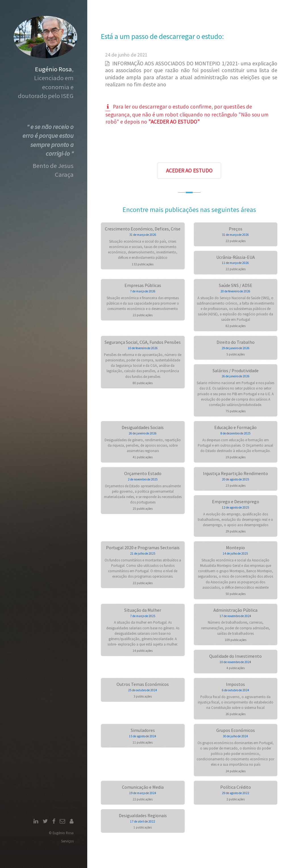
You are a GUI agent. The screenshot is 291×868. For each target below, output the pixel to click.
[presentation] (189, 145)
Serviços (67, 841)
